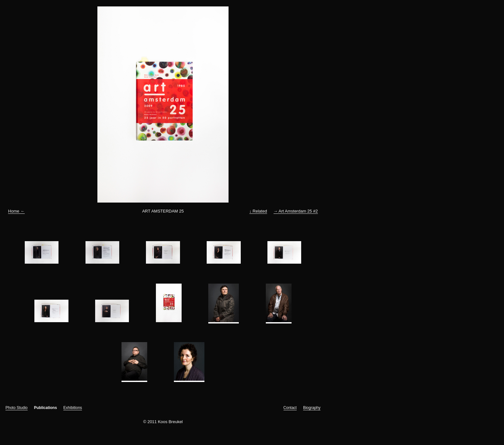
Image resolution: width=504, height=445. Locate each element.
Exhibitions (73, 408)
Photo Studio (17, 408)
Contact (290, 408)
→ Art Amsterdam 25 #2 (296, 211)
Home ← (16, 211)
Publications (45, 408)
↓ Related (258, 211)
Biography (312, 408)
